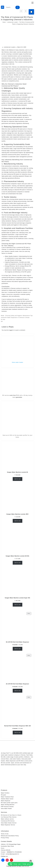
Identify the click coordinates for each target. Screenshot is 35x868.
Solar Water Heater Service (9, 823)
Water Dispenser (6, 801)
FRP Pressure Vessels (7, 807)
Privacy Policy (5, 838)
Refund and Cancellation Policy (10, 836)
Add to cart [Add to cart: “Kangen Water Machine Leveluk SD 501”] (17, 563)
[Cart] (31, 12)
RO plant (3, 795)
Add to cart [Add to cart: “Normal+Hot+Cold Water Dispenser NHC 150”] (17, 733)
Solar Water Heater (6, 809)
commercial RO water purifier (20, 205)
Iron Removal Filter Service (9, 817)
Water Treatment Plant (7, 797)
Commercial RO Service (8, 821)
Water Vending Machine (8, 805)
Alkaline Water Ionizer (7, 799)
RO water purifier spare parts (9, 803)
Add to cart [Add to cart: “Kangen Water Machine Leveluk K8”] (17, 479)
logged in (12, 330)
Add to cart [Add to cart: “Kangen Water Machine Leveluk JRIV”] (17, 521)
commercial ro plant (10, 47)
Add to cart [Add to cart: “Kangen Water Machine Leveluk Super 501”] (17, 605)
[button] (20, 864)
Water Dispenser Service (8, 825)
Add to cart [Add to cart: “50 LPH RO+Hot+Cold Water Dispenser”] (17, 649)
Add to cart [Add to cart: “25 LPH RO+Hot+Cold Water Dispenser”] (17, 691)
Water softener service (7, 819)
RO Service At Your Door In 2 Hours (11, 815)
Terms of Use (5, 834)
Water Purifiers (5, 793)
